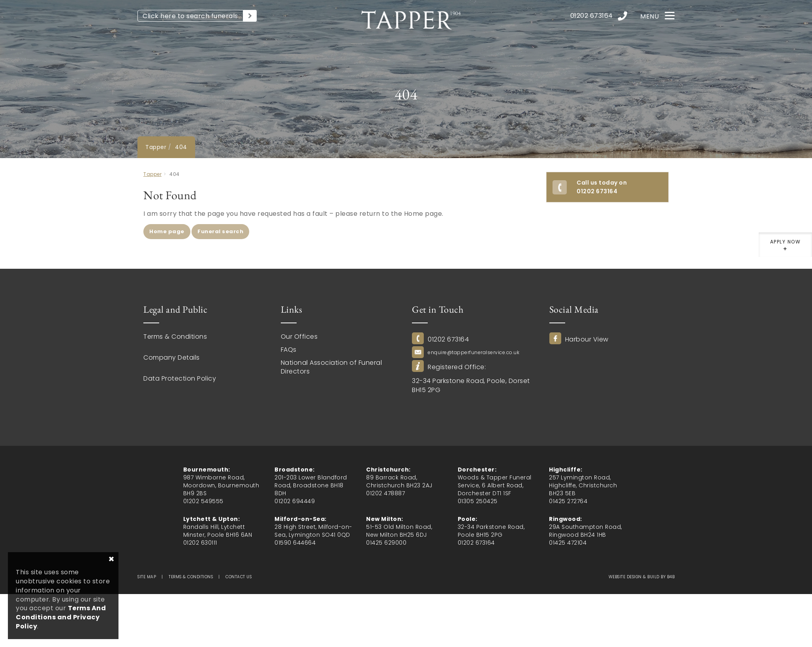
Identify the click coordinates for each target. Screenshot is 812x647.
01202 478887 (385, 493)
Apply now (785, 248)
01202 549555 (203, 501)
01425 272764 (568, 501)
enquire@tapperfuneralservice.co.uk (474, 352)
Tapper (156, 147)
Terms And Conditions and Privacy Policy (61, 617)
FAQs (289, 350)
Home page (167, 231)
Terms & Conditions (175, 337)
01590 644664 (295, 543)
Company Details (172, 358)
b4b (671, 577)
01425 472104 (568, 543)
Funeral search (220, 231)
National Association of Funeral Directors (332, 367)
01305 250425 (478, 501)
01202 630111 (200, 543)
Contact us (239, 577)
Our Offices (299, 337)
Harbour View (587, 340)
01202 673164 (448, 340)
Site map (147, 577)
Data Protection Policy (180, 379)
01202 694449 (295, 501)
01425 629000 (386, 543)
